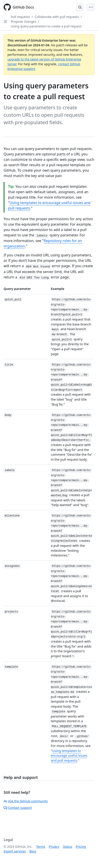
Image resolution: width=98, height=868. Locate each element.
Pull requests (20, 17)
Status (68, 847)
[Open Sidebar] (5, 22)
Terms (41, 847)
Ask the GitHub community (26, 801)
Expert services (15, 851)
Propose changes (23, 21)
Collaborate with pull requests (57, 17)
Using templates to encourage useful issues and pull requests (69, 756)
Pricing (81, 847)
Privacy (54, 847)
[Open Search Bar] (80, 7)
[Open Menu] (91, 7)
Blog (33, 851)
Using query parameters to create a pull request (46, 26)
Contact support (18, 808)
